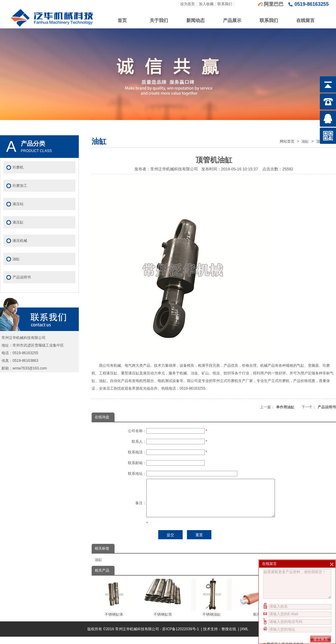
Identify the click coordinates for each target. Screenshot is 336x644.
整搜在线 (229, 636)
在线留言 (305, 20)
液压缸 (18, 222)
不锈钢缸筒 (163, 605)
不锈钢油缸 (212, 605)
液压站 (18, 204)
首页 (122, 20)
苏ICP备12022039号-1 (181, 636)
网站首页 (287, 141)
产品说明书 (327, 407)
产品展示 (232, 20)
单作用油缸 (285, 407)
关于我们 (159, 20)
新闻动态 (195, 20)
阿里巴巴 (274, 4)
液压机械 (20, 241)
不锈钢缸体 (114, 605)
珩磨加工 (20, 186)
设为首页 (188, 4)
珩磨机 (18, 167)
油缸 (305, 141)
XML (245, 636)
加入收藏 (206, 4)
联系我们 (225, 4)
